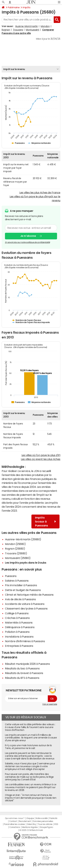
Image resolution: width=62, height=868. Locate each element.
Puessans (11, 576)
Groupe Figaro (46, 827)
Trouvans (18, 30)
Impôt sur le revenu (14, 69)
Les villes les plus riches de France (40, 192)
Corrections (15, 827)
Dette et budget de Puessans (23, 590)
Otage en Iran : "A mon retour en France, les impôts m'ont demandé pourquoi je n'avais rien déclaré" (31, 798)
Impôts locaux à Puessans (45, 521)
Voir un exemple (50, 704)
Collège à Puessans (17, 613)
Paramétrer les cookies (14, 824)
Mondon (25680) (15, 544)
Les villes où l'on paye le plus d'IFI (41, 455)
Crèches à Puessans (17, 618)
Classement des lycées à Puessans (26, 608)
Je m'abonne (28, 236)
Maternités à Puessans (19, 623)
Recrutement (25, 821)
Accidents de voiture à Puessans (25, 604)
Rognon (6, 30)
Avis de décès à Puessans (20, 599)
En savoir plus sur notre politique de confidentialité (27, 242)
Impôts (26, 7)
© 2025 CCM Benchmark (31, 830)
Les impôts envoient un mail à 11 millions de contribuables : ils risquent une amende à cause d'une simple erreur (31, 738)
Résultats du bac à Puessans (22, 668)
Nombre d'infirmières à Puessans (25, 641)
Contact (13, 821)
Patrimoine (14, 7)
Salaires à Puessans (17, 581)
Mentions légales (30, 827)
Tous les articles (45, 824)
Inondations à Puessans (19, 637)
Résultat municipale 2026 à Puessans (27, 664)
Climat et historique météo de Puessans (29, 595)
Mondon (45, 26)
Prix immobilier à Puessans (21, 585)
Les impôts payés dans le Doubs (26, 563)
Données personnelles (43, 821)
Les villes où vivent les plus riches (41, 459)
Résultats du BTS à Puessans (22, 678)
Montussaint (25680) (18, 558)
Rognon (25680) (15, 549)
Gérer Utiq (31, 824)
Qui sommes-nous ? (15, 818)
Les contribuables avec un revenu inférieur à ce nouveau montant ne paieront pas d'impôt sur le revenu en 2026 (31, 787)
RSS (56, 824)
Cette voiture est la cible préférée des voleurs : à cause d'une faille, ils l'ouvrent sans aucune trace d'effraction (30, 727)
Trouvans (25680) (16, 553)
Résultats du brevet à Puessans (24, 673)
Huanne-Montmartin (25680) (23, 539)
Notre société (42, 818)
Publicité (53, 818)
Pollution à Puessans (17, 632)
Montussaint (32, 30)
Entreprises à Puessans (19, 646)
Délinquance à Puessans (20, 627)
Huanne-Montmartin (27, 26)
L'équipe (30, 818)
